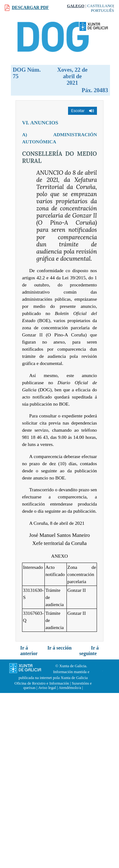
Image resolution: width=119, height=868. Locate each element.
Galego (76, 6)
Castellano (100, 6)
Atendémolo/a (70, 688)
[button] (82, 111)
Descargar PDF (30, 8)
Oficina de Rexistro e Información (42, 683)
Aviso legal (47, 688)
